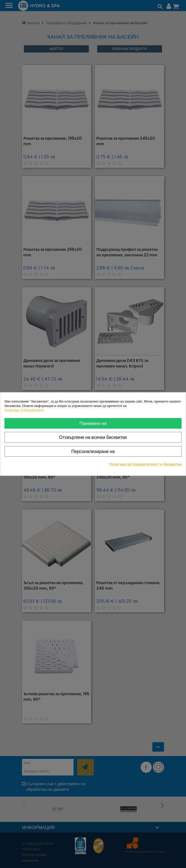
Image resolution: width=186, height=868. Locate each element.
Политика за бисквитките (24, 410)
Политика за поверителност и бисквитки (145, 464)
